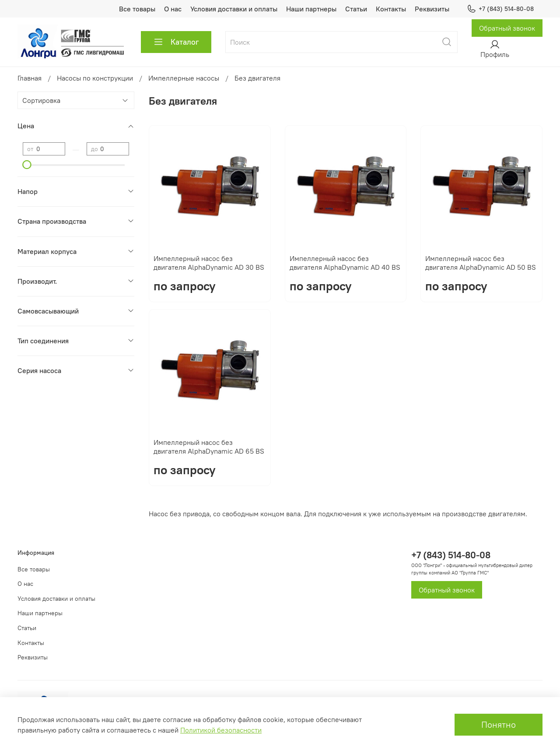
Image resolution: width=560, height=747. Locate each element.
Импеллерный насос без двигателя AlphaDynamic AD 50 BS (481, 263)
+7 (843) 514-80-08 (500, 9)
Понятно (499, 724)
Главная (30, 78)
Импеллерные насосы (184, 78)
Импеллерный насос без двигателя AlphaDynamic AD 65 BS (209, 447)
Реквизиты (432, 9)
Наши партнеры (311, 9)
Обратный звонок (507, 28)
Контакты (391, 9)
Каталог (176, 42)
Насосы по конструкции (95, 78)
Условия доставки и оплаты (234, 9)
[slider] (27, 165)
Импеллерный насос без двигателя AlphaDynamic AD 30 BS (209, 263)
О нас (173, 9)
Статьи (356, 9)
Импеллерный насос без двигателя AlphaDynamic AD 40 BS (345, 263)
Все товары (137, 9)
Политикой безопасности (221, 730)
